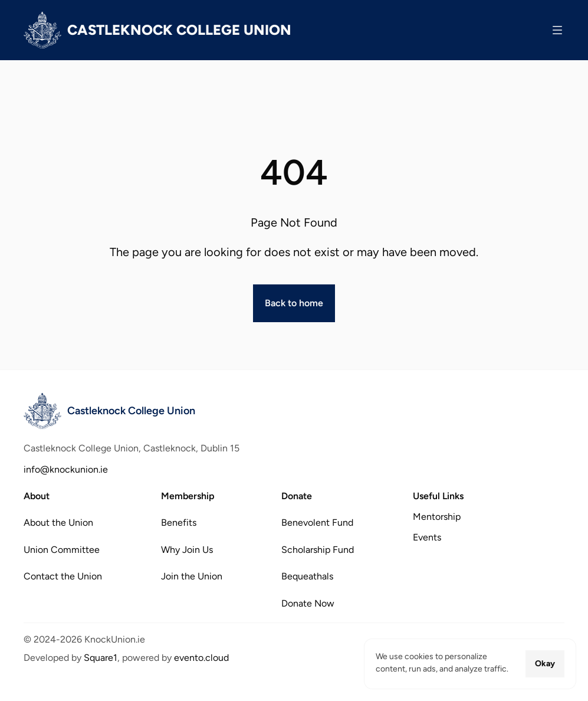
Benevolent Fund (317, 523)
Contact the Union (63, 576)
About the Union (58, 523)
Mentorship (437, 517)
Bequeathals (307, 576)
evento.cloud (201, 658)
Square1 (101, 658)
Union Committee (62, 549)
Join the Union (192, 576)
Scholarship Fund (318, 549)
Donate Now (308, 603)
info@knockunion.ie (66, 469)
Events (427, 537)
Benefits (179, 523)
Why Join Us (187, 549)
